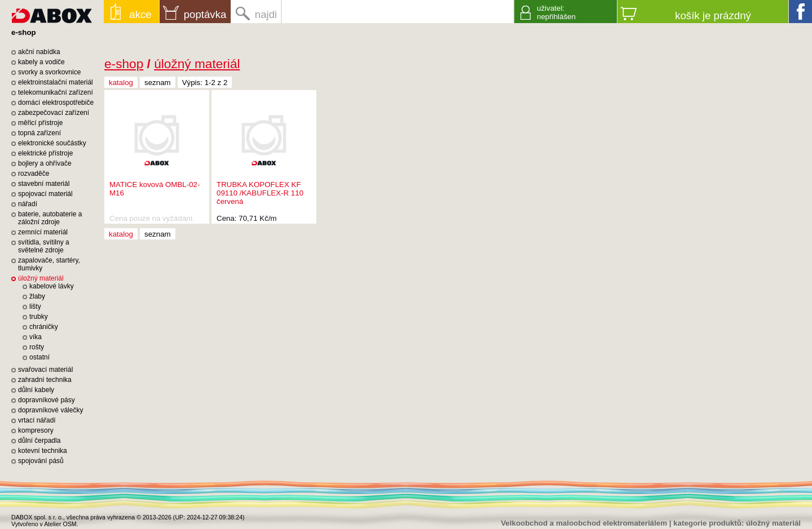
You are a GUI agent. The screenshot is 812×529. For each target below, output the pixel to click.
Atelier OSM (60, 524)
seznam (158, 83)
